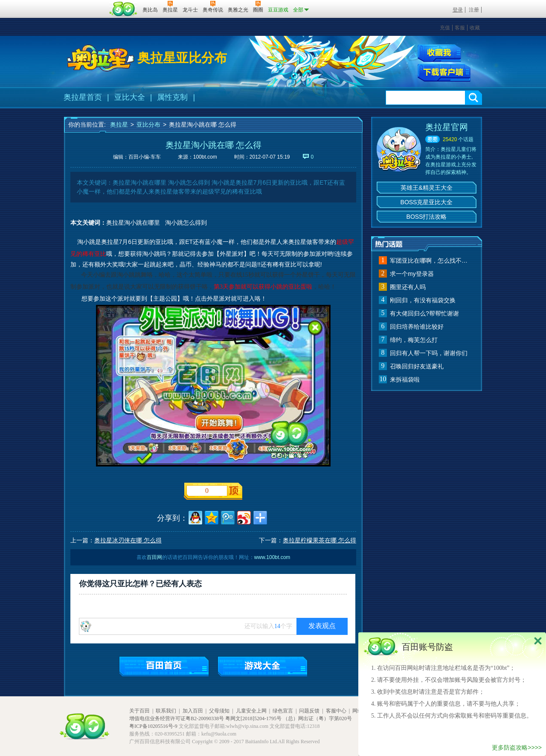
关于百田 (139, 711)
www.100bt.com (272, 557)
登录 (458, 10)
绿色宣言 (283, 711)
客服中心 (336, 711)
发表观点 (322, 626)
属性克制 (172, 97)
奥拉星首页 (83, 97)
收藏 (475, 28)
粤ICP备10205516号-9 (153, 726)
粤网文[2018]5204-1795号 (253, 718)
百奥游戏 (85, 4)
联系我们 (166, 711)
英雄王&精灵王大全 (426, 188)
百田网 (123, 9)
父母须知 (219, 711)
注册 (474, 10)
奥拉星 (119, 125)
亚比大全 (130, 97)
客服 (460, 28)
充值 (445, 28)
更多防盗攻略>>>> (517, 747)
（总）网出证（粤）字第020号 (317, 718)
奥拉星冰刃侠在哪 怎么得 (128, 540)
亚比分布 (148, 125)
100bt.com (205, 157)
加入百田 (193, 711)
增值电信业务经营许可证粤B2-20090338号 (177, 718)
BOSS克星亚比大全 (427, 202)
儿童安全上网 (251, 711)
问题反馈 (309, 711)
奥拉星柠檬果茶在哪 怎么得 (319, 540)
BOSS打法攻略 (427, 217)
